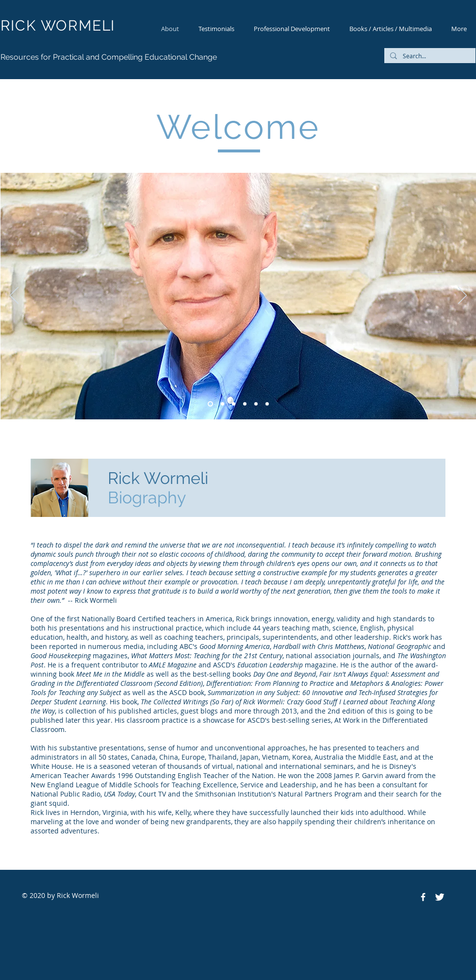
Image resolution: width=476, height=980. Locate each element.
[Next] (462, 296)
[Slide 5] (210, 404)
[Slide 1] (222, 404)
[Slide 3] (256, 404)
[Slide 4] (267, 404)
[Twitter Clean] (440, 897)
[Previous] (14, 296)
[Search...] (429, 56)
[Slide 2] (245, 404)
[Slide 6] (234, 404)
